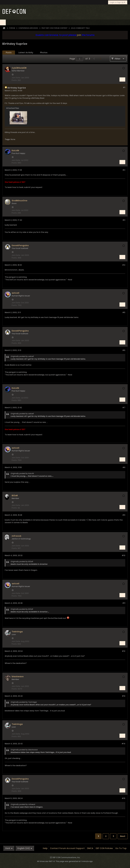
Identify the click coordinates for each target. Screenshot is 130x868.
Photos (44, 53)
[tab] (9, 53)
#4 (124, 265)
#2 (124, 170)
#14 (123, 744)
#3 (124, 220)
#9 (124, 515)
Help (45, 848)
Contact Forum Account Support (67, 848)
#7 (124, 408)
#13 (124, 696)
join (79, 35)
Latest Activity (26, 53)
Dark (9, 848)
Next (123, 836)
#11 (124, 603)
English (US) (25, 848)
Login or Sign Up (118, 2)
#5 (124, 312)
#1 (124, 87)
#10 (124, 555)
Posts (9, 53)
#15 (124, 798)
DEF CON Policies (104, 848)
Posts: (14, 80)
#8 (124, 467)
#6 (124, 350)
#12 (124, 651)
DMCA (90, 848)
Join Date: (16, 78)
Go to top (121, 848)
